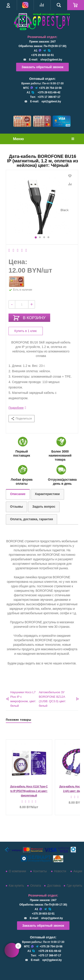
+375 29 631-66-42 (49, 92)
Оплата (36, 886)
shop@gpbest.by (51, 60)
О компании (17, 871)
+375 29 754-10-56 (50, 88)
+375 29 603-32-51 (43, 55)
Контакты (40, 871)
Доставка (54, 886)
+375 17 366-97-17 (49, 97)
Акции (78, 871)
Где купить (74, 886)
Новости (60, 871)
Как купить (16, 886)
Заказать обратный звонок (42, 67)
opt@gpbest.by (51, 101)
